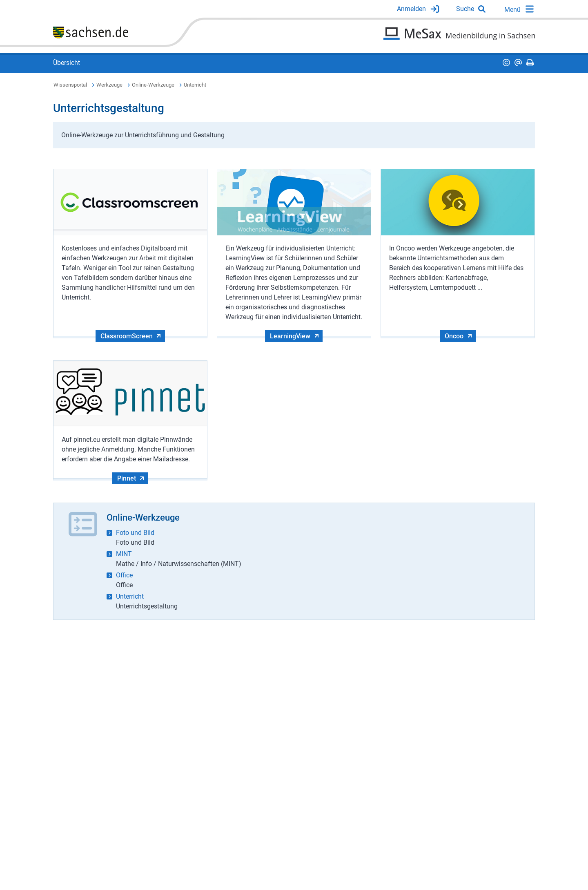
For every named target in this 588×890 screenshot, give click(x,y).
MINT (124, 554)
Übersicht (67, 63)
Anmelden (411, 9)
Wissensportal (70, 85)
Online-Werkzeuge (153, 85)
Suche (465, 9)
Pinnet (127, 478)
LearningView (290, 336)
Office (124, 575)
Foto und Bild (135, 533)
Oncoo (454, 336)
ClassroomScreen (127, 336)
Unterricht (195, 85)
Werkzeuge (109, 85)
